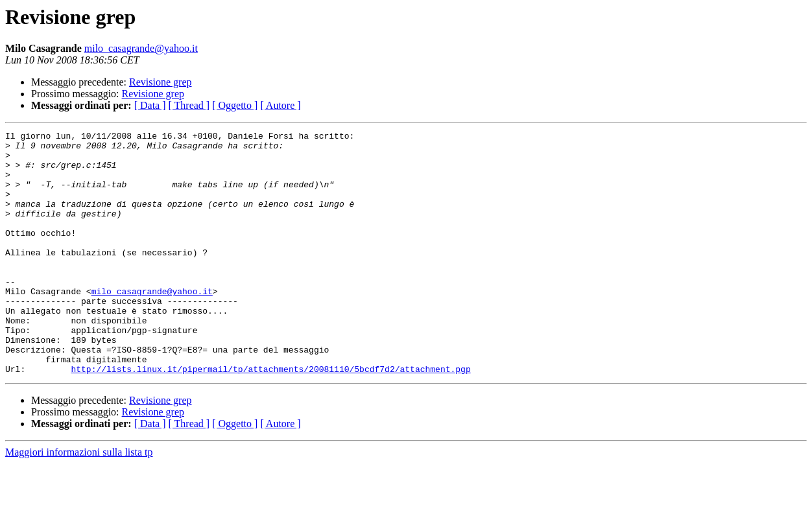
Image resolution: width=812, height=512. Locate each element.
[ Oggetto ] (235, 105)
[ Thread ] (189, 105)
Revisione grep (160, 82)
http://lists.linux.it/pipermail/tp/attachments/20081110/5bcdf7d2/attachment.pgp (270, 417)
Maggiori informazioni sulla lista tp (79, 501)
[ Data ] (150, 105)
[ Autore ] (280, 105)
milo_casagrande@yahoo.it (141, 48)
